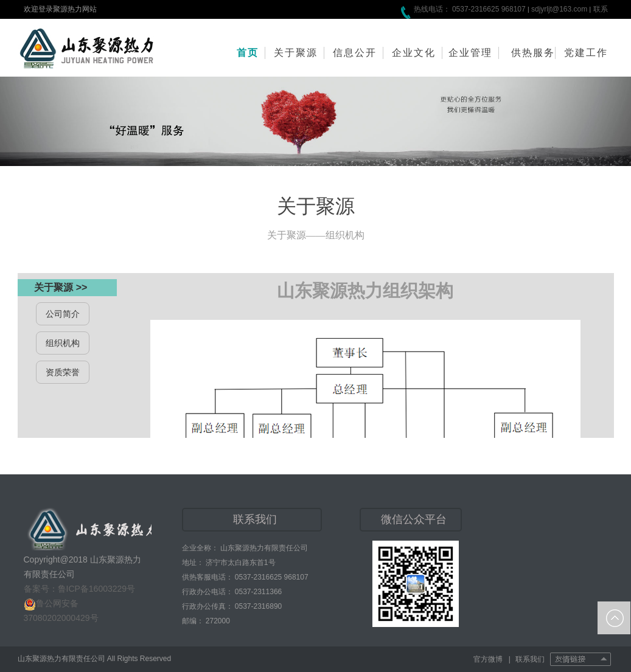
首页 (248, 53)
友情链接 (580, 659)
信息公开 (355, 53)
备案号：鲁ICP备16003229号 (80, 589)
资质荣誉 (63, 372)
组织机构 (63, 343)
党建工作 (586, 53)
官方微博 (492, 659)
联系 (601, 9)
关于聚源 (296, 53)
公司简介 (63, 314)
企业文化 (414, 53)
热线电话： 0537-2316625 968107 (463, 9)
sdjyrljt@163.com (559, 9)
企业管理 (470, 53)
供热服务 (533, 53)
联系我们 (530, 659)
